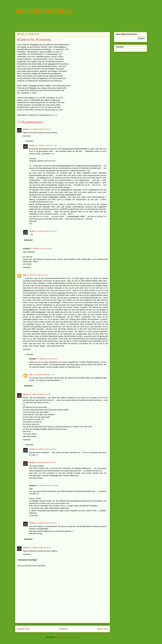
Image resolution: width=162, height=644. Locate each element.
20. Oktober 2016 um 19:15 (40, 548)
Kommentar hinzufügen (28, 560)
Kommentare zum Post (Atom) (67, 637)
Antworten (27, 136)
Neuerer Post (23, 629)
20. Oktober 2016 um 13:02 (46, 449)
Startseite (63, 629)
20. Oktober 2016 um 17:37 (46, 462)
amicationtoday (44, 11)
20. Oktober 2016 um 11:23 (46, 231)
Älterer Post (103, 629)
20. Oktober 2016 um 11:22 (46, 145)
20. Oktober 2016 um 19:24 (46, 523)
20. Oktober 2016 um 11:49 (38, 275)
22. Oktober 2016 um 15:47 (47, 359)
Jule (25, 275)
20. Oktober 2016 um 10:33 (41, 249)
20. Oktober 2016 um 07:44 (40, 129)
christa (26, 129)
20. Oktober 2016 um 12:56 (40, 394)
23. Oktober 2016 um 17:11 (44, 375)
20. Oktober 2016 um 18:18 (47, 485)
